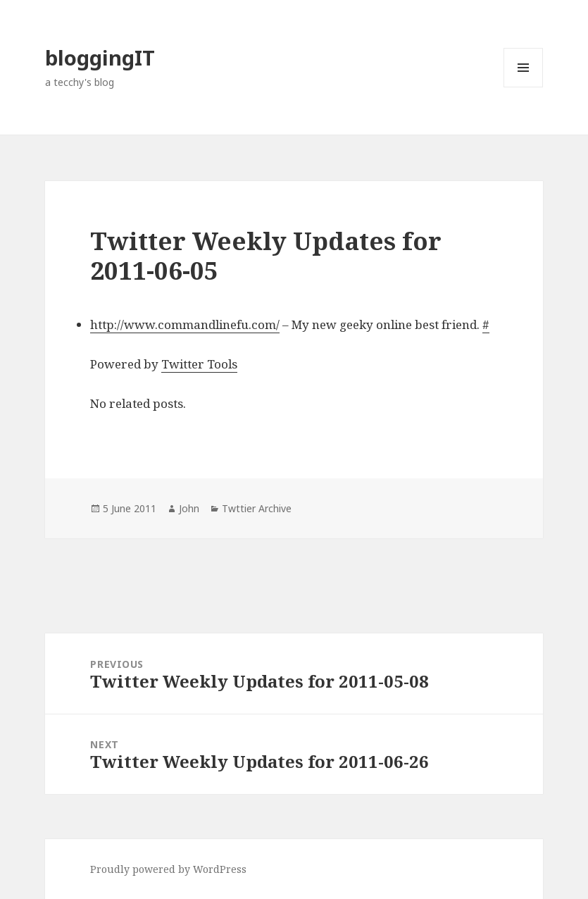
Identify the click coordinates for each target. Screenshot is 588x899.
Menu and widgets (524, 87)
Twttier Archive (257, 508)
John (189, 508)
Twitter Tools (199, 364)
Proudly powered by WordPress (168, 869)
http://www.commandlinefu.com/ (185, 324)
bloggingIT (100, 57)
